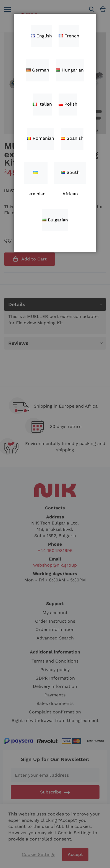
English (41, 36)
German (38, 70)
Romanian (40, 138)
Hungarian (70, 70)
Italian (42, 104)
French (69, 36)
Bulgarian (55, 220)
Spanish (72, 138)
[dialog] (55, 434)
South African (70, 177)
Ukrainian (36, 177)
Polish (68, 104)
